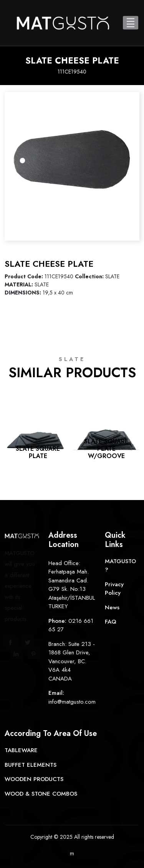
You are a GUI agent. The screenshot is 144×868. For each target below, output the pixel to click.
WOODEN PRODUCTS (34, 779)
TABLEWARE (21, 750)
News (112, 607)
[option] (72, 160)
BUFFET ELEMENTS (31, 765)
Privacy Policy (114, 589)
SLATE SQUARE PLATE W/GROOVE (106, 449)
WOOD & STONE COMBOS (41, 794)
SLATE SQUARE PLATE (38, 452)
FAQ (111, 622)
